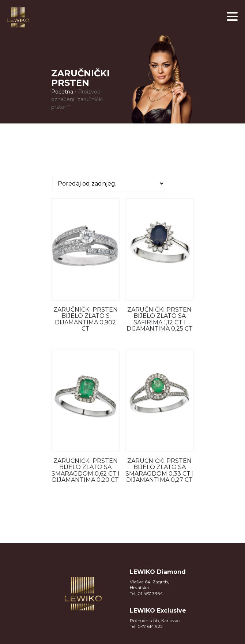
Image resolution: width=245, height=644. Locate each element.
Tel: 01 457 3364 (146, 593)
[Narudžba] (109, 184)
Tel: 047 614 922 (146, 626)
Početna (62, 92)
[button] (232, 16)
